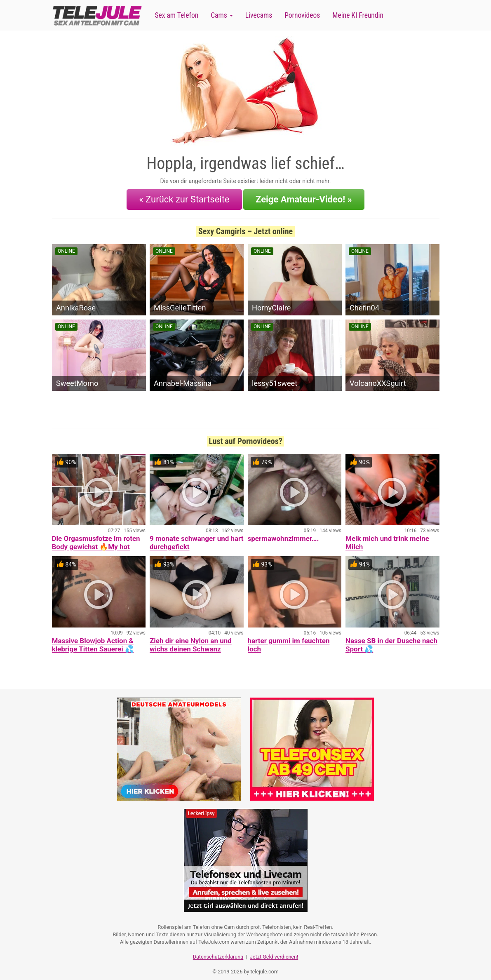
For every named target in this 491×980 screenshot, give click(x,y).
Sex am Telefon (177, 15)
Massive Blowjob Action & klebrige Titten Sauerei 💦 (93, 640)
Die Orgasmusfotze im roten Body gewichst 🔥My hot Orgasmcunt (96, 542)
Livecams (259, 15)
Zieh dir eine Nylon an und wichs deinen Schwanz (191, 640)
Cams (222, 15)
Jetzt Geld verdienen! (274, 949)
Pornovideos (302, 15)
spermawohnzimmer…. (283, 533)
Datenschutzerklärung (218, 949)
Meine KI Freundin (358, 15)
